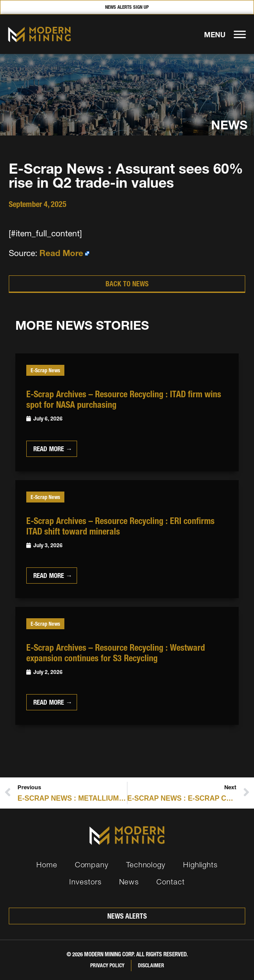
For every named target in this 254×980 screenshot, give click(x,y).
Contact (170, 882)
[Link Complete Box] (127, 412)
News (129, 882)
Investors (85, 882)
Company (92, 864)
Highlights (200, 864)
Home (47, 864)
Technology (146, 864)
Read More (61, 253)
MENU (215, 35)
